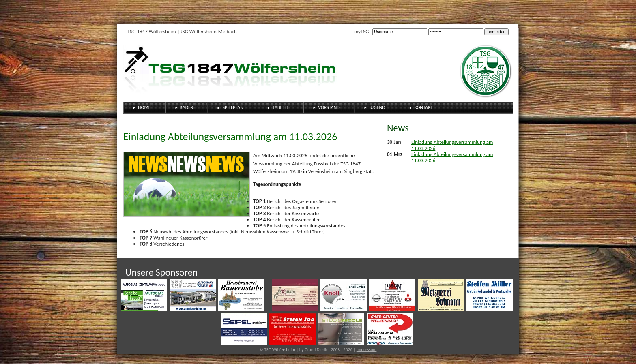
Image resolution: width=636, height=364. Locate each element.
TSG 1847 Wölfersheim (152, 31)
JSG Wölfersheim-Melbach (209, 31)
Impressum (367, 350)
